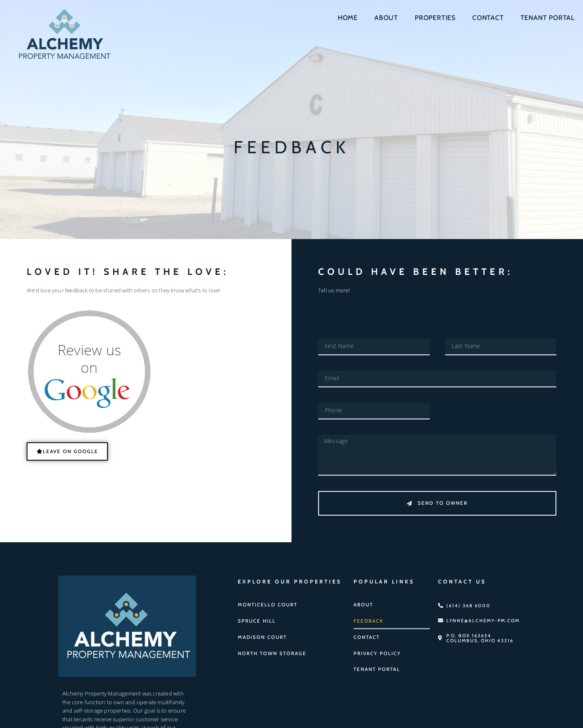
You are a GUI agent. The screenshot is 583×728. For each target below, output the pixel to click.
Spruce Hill (256, 618)
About (386, 18)
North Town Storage (270, 650)
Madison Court (261, 634)
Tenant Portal (548, 18)
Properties (435, 18)
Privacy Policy (376, 650)
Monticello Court (266, 603)
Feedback (368, 618)
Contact (488, 18)
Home (348, 18)
